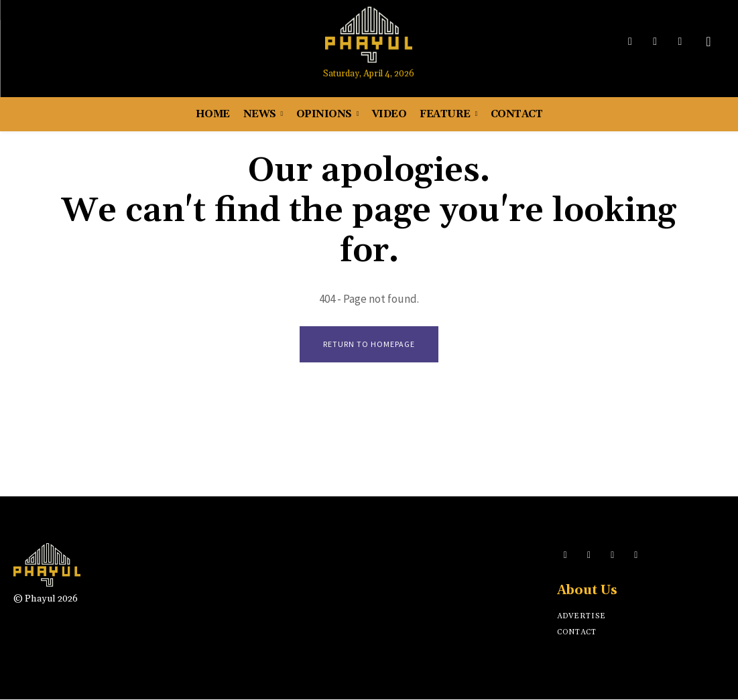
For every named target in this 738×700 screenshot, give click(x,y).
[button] (709, 42)
